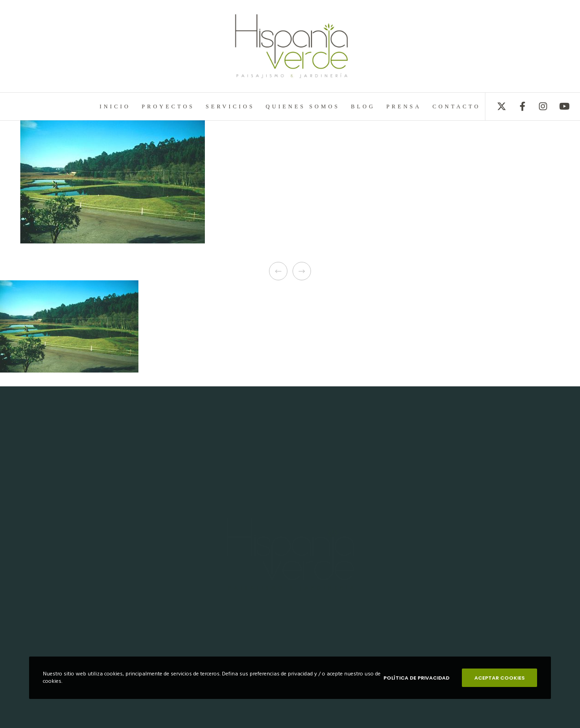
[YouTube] (558, 107)
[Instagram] (537, 107)
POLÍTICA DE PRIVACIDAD (416, 678)
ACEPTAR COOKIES (499, 678)
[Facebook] (517, 107)
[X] (496, 107)
